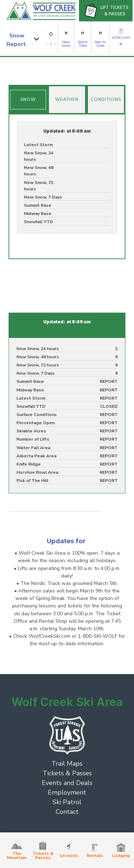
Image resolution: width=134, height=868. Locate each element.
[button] (24, 39)
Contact (67, 812)
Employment (67, 792)
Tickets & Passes (67, 773)
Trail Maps (67, 764)
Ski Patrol (67, 802)
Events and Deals (67, 783)
